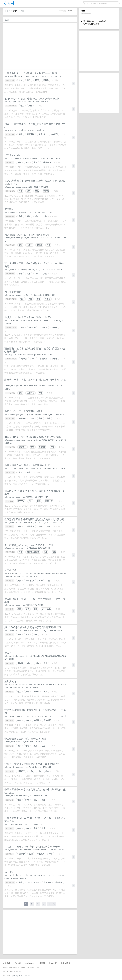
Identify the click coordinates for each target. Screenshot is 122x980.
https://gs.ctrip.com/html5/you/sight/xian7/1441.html (28, 355)
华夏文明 (41, 854)
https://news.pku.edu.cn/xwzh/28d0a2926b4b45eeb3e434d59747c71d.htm (35, 387)
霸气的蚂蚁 (9, 501)
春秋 (21, 274)
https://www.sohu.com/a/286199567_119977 (24, 742)
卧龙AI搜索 (66, 963)
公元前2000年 (33, 882)
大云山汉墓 (10, 570)
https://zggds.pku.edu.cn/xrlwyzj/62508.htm (24, 130)
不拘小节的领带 (11, 299)
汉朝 (44, 746)
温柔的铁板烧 (10, 191)
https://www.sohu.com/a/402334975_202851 (24, 605)
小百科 (8, 11)
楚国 (21, 216)
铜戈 (27, 609)
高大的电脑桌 (10, 134)
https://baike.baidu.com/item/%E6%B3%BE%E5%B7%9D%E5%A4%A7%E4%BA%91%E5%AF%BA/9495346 (35, 686)
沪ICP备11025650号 (21, 976)
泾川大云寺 (10, 682)
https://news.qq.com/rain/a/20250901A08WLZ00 (26, 187)
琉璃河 (30, 245)
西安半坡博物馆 (13, 292)
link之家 (53, 963)
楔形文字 (47, 882)
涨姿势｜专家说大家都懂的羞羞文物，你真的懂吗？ (32, 764)
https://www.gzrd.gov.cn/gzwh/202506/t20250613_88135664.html (34, 415)
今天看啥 (7, 963)
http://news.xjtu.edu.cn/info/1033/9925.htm (24, 824)
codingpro (30, 963)
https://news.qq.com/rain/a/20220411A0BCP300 (26, 796)
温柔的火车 (9, 854)
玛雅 (39, 501)
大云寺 (8, 653)
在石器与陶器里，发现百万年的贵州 (24, 411)
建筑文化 (22, 447)
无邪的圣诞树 (10, 80)
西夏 (19, 635)
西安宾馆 (24, 359)
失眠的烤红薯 (10, 216)
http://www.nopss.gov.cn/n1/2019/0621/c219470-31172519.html (33, 270)
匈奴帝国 (54, 134)
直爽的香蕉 (9, 581)
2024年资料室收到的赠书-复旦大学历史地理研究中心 (33, 99)
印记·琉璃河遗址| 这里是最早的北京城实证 (27, 235)
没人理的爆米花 (11, 106)
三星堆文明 (30, 526)
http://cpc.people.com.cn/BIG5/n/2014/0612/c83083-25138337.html (35, 468)
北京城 (40, 245)
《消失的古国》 (13, 155)
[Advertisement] (99, 51)
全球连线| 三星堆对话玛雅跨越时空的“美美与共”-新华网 (34, 519)
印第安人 (21, 501)
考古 (22, 11)
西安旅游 (44, 359)
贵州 (40, 419)
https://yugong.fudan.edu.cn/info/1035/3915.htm (26, 102)
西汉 (19, 746)
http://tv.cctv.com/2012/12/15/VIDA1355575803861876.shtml (32, 158)
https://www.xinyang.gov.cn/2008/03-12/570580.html (28, 548)
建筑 (37, 80)
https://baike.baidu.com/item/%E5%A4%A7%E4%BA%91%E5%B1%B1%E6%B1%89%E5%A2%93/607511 (35, 575)
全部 (7, 20)
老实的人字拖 (10, 393)
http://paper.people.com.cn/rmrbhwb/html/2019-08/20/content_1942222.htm (35, 322)
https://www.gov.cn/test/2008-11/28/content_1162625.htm (31, 295)
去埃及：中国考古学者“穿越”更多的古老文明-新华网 (32, 847)
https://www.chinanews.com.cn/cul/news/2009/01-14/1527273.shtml (35, 716)
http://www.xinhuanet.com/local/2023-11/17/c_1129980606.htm (33, 631)
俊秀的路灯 (9, 828)
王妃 (35, 800)
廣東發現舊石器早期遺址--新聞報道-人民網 (27, 465)
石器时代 (30, 393)
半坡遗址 (44, 328)
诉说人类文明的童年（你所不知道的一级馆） (28, 317)
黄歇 (54, 552)
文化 (30, 106)
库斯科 (46, 80)
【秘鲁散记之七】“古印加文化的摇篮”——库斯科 (31, 73)
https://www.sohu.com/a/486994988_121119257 (26, 497)
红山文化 (42, 447)
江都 (41, 581)
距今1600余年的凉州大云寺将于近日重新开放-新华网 (33, 627)
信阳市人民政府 (33, 552)
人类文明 (32, 328)
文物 (21, 80)
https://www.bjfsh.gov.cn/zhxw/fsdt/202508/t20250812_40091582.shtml (35, 239)
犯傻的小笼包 (10, 882)
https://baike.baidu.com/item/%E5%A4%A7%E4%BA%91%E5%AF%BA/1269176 (35, 658)
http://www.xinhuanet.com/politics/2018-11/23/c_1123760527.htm (34, 850)
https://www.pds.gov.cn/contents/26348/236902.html (28, 213)
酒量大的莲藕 (10, 552)
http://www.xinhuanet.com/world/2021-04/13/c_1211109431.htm (33, 523)
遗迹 (44, 828)
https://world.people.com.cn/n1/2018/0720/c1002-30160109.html (34, 76)
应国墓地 (9, 209)
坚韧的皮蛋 (9, 162)
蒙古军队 (30, 134)
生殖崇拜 (21, 771)
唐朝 (35, 828)
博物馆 (46, 191)
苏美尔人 (9, 872)
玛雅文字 (49, 501)
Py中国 (18, 963)
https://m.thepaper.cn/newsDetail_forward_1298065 (28, 767)
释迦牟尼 (47, 720)
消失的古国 (46, 162)
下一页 (52, 904)
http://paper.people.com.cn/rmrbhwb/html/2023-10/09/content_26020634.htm (35, 442)
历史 (46, 552)
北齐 (29, 191)
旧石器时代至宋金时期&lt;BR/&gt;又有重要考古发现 (33, 437)
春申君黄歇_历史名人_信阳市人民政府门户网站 (29, 545)
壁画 (37, 191)
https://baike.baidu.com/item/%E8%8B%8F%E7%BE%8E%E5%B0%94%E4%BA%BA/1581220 (35, 877)
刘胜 (35, 746)
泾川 (45, 663)
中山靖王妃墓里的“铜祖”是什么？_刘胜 (25, 739)
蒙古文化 (42, 134)
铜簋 (29, 216)
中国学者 (21, 854)
